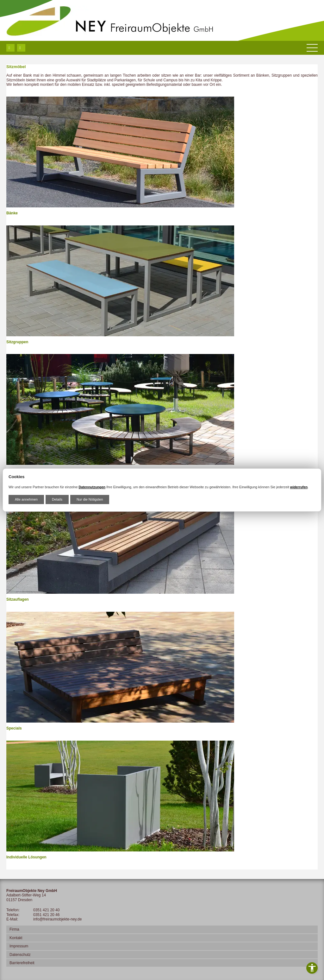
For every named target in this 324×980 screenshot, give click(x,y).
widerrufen (299, 487)
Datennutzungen (92, 487)
